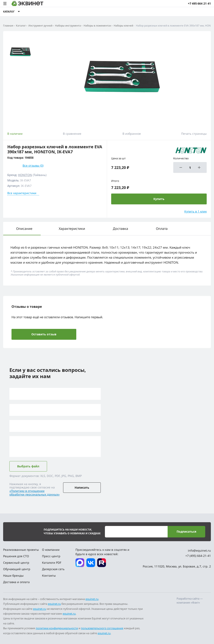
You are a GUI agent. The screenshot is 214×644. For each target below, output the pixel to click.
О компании (51, 550)
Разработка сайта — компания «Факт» (190, 601)
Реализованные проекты (21, 550)
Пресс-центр (51, 556)
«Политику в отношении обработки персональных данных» (34, 493)
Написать (82, 487)
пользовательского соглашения (102, 628)
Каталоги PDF (52, 563)
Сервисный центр (16, 563)
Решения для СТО (16, 556)
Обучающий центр (17, 569)
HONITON (25, 175)
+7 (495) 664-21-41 (198, 556)
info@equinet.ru (199, 550)
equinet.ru (92, 599)
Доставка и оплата (16, 582)
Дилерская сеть (53, 569)
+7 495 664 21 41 (199, 3)
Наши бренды (13, 575)
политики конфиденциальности (57, 628)
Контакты (49, 575)
